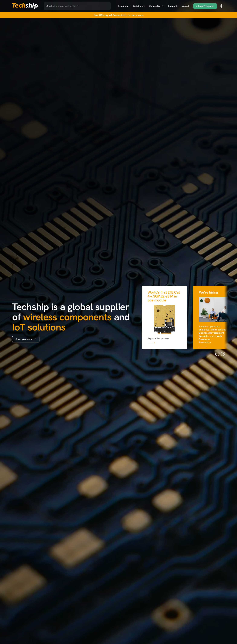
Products (124, 6)
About (187, 6)
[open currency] (222, 6)
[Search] (79, 5)
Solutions (139, 6)
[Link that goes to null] (164, 317)
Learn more (137, 15)
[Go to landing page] (25, 6)
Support (173, 6)
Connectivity (157, 6)
